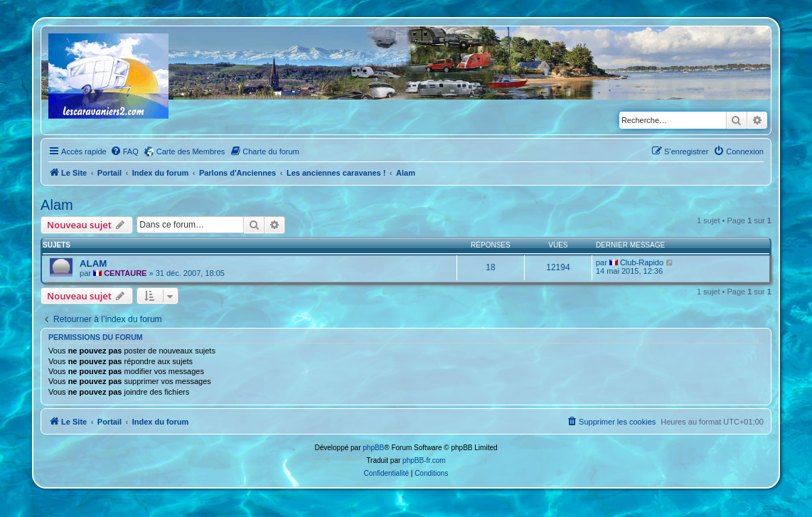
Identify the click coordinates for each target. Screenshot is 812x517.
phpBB (373, 448)
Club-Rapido (642, 262)
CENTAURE (125, 273)
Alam (57, 205)
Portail (109, 173)
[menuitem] (124, 151)
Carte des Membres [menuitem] (191, 151)
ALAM (93, 263)
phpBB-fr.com (424, 460)
